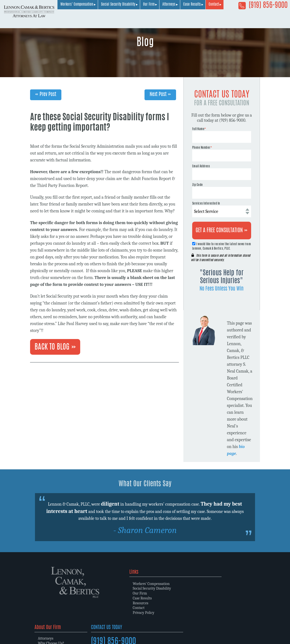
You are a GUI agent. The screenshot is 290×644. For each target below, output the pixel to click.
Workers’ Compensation (141, 18)
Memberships (164, 598)
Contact (278, 18)
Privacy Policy (107, 612)
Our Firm (213, 18)
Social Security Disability (182, 18)
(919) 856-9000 (263, 7)
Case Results (256, 18)
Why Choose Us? (166, 588)
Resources (104, 603)
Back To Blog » (55, 347)
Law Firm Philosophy (170, 593)
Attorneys (233, 18)
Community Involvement (173, 603)
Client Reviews (165, 608)
